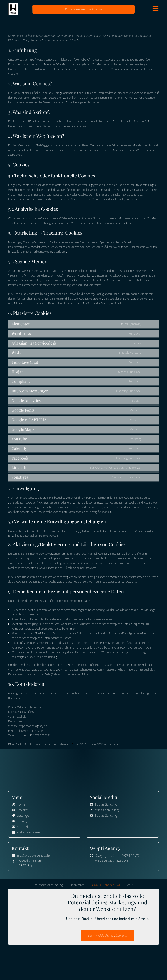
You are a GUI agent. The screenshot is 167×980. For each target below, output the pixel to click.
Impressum (77, 886)
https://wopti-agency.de (42, 59)
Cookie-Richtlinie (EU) (106, 886)
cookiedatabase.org (60, 744)
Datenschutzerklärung (48, 886)
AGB (130, 886)
